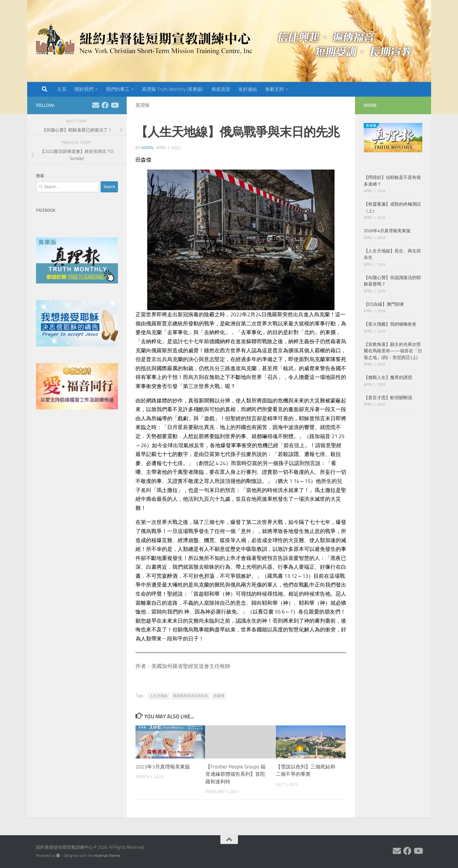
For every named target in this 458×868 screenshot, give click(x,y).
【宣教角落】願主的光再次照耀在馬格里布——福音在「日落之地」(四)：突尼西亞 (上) (393, 351)
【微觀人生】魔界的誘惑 (388, 377)
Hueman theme (107, 856)
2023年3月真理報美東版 (163, 767)
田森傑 (219, 696)
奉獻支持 (275, 89)
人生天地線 (159, 696)
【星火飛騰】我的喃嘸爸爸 (390, 324)
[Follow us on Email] (96, 105)
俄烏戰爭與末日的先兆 (191, 696)
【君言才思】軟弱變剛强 (388, 398)
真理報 (143, 105)
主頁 (62, 89)
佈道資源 (221, 89)
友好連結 (248, 89)
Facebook (46, 210)
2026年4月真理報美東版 (387, 231)
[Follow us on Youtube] (114, 105)
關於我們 (84, 89)
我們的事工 (118, 89)
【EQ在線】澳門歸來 (384, 304)
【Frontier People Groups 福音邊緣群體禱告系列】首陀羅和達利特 (235, 774)
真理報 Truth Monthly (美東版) (173, 89)
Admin (147, 148)
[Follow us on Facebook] (105, 105)
